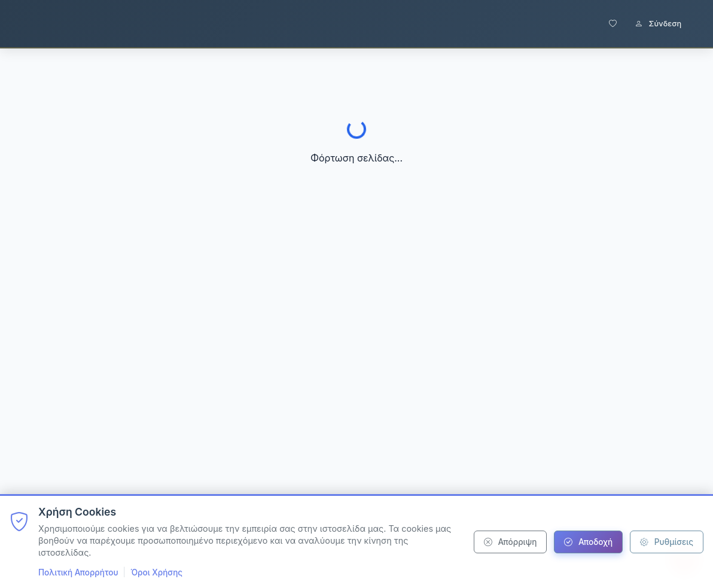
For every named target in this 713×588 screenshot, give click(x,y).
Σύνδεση (658, 24)
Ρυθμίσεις (667, 542)
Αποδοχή (588, 542)
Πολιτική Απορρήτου (78, 572)
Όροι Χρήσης (156, 572)
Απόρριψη (510, 542)
